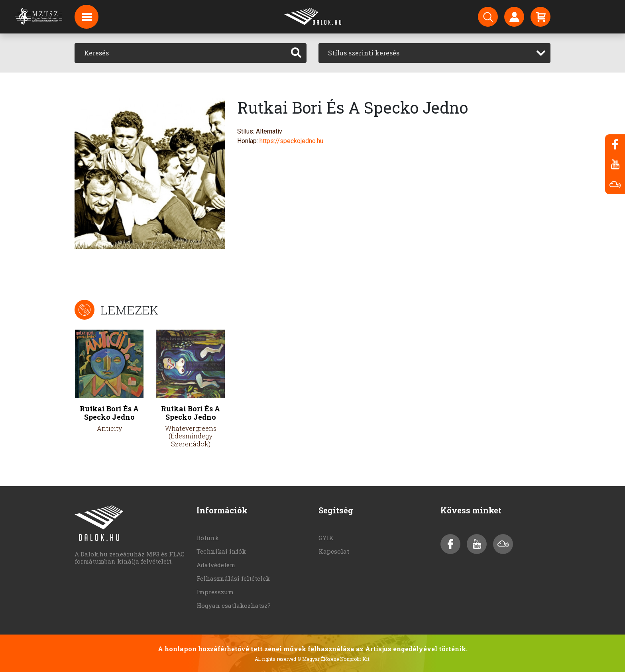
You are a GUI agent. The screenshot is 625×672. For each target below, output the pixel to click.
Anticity (109, 428)
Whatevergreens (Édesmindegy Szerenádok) (191, 436)
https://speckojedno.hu (291, 141)
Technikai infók (221, 551)
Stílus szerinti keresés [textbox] (364, 53)
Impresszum (215, 592)
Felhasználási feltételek (233, 578)
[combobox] (434, 53)
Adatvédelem (216, 565)
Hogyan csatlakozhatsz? (234, 605)
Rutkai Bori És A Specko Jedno (109, 413)
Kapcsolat (334, 551)
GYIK (326, 538)
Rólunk (208, 538)
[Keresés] (180, 53)
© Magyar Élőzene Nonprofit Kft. (334, 659)
